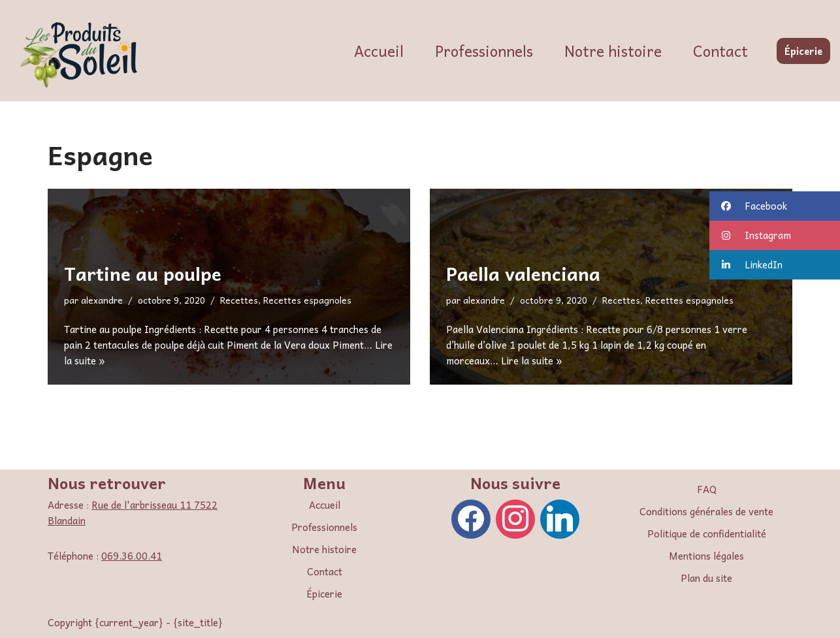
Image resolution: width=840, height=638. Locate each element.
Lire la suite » (532, 360)
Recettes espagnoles (307, 300)
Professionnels (484, 51)
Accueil (379, 51)
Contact (720, 51)
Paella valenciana (523, 273)
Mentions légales (706, 556)
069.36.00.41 (132, 556)
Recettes (239, 300)
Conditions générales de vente (706, 511)
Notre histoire (613, 51)
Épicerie (803, 51)
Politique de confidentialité (707, 534)
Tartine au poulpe (143, 273)
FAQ (707, 489)
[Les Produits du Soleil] (82, 54)
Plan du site (706, 578)
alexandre (102, 300)
